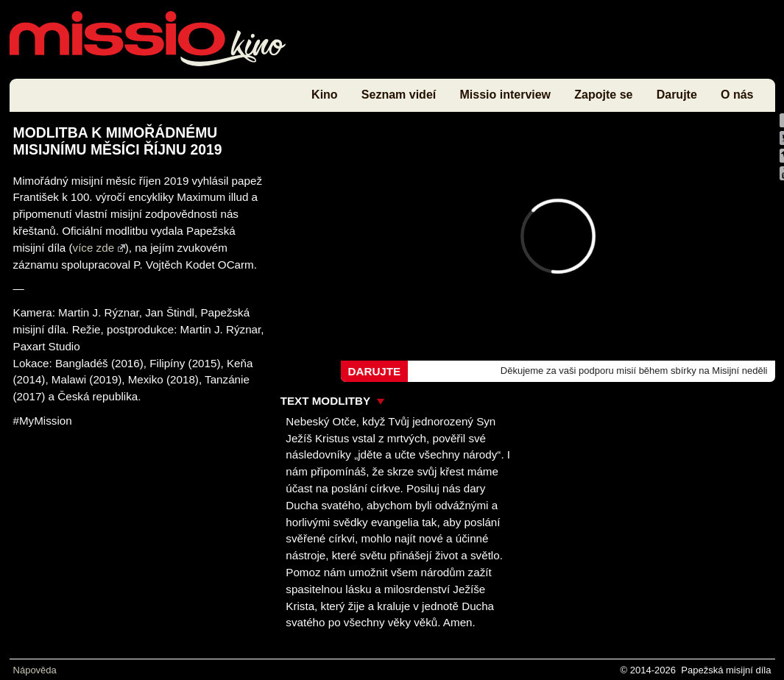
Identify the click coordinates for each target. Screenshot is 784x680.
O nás (737, 95)
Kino (325, 95)
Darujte (677, 95)
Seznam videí (399, 95)
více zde (99, 248)
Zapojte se (603, 95)
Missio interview (505, 95)
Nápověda (35, 670)
